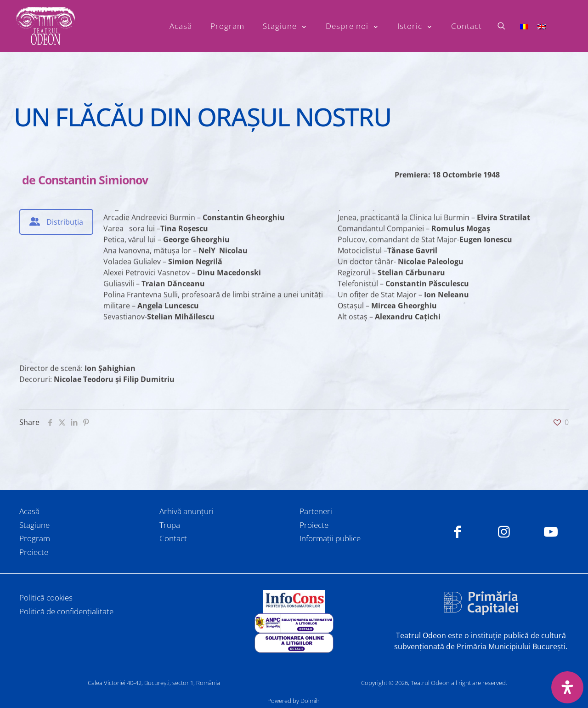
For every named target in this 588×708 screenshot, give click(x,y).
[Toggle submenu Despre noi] (352, 26)
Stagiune (34, 525)
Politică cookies (46, 598)
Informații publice (330, 538)
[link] (294, 602)
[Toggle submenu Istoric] (415, 26)
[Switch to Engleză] (542, 26)
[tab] (56, 222)
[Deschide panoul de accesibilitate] (567, 687)
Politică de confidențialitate (66, 611)
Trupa (170, 525)
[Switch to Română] (524, 26)
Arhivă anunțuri (187, 511)
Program (35, 538)
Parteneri (316, 511)
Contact (173, 538)
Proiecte (34, 552)
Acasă (29, 511)
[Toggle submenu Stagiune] (285, 26)
